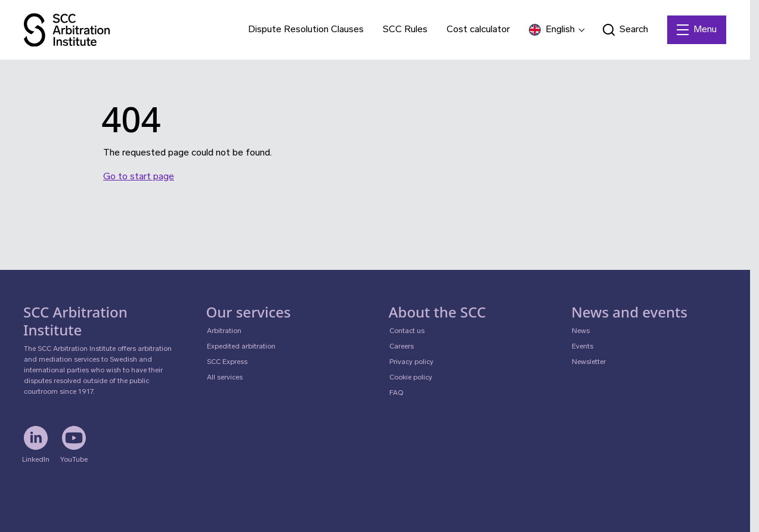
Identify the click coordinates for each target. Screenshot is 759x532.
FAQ (396, 393)
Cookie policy (411, 378)
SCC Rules (405, 30)
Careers (402, 347)
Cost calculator (478, 30)
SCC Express (227, 362)
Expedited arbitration (241, 347)
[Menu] (697, 30)
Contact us (407, 331)
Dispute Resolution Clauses (306, 30)
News (581, 331)
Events (583, 347)
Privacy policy (411, 362)
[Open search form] (625, 30)
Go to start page (139, 177)
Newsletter (589, 362)
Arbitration (224, 331)
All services (225, 378)
